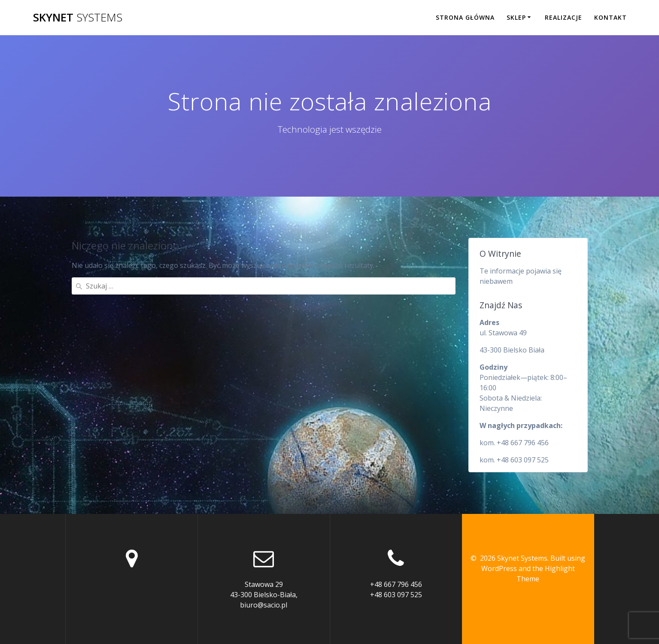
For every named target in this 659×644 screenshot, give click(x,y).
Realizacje (563, 17)
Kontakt (610, 17)
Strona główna (465, 17)
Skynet (78, 18)
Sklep (516, 17)
